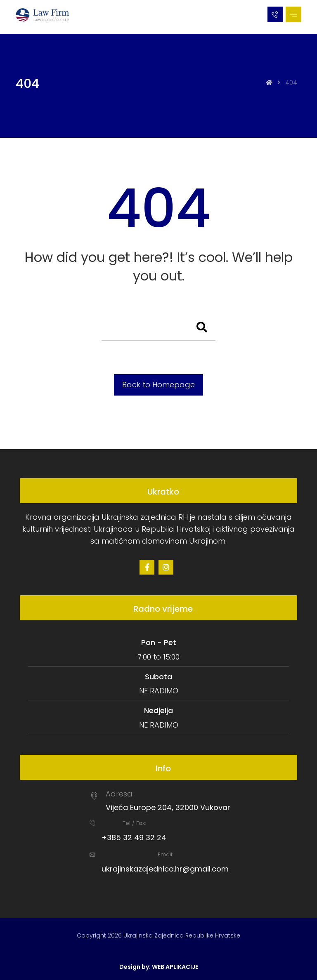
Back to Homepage (158, 385)
